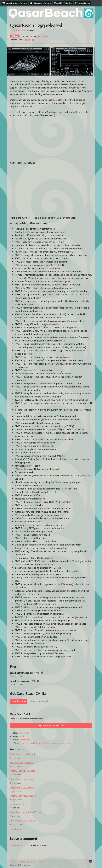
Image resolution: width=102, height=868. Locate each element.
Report (40, 862)
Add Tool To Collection (51, 726)
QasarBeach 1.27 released (23, 779)
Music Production (46, 743)
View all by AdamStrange (26, 862)
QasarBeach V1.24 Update (23, 796)
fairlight (29, 743)
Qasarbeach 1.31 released (22, 763)
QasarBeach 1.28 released (23, 771)
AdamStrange (42, 36)
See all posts (15, 829)
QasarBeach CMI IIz (18, 30)
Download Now (19, 701)
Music (36, 743)
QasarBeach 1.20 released (23, 821)
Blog (28, 865)
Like (15, 36)
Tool (22, 736)
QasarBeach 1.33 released (22, 754)
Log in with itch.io (19, 845)
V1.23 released (17, 804)
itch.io (12, 862)
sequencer (66, 743)
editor (22, 743)
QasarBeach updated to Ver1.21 (25, 812)
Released (24, 733)
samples (58, 743)
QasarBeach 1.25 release (22, 787)
